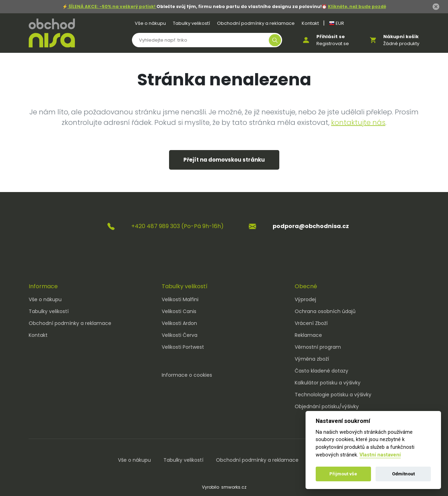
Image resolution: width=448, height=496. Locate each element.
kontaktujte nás (358, 122)
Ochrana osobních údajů (325, 311)
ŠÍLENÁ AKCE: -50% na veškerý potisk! (112, 6)
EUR (337, 23)
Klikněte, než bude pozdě (357, 6)
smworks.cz (234, 487)
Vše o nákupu (150, 23)
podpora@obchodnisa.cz (311, 226)
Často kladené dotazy (321, 371)
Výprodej (305, 299)
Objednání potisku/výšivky (327, 406)
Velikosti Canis (179, 311)
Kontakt (310, 23)
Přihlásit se (331, 37)
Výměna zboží (312, 359)
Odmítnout (403, 474)
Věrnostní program (318, 347)
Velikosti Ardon (179, 323)
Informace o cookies (187, 375)
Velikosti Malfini (180, 299)
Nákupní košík (401, 37)
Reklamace (308, 335)
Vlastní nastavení (380, 455)
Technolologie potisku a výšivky (333, 395)
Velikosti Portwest (183, 347)
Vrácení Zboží (311, 323)
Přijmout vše (343, 474)
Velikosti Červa (180, 335)
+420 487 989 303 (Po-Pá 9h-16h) (177, 226)
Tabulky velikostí (191, 23)
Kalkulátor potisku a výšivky (328, 383)
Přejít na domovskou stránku (224, 160)
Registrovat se (333, 44)
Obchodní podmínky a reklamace (256, 23)
